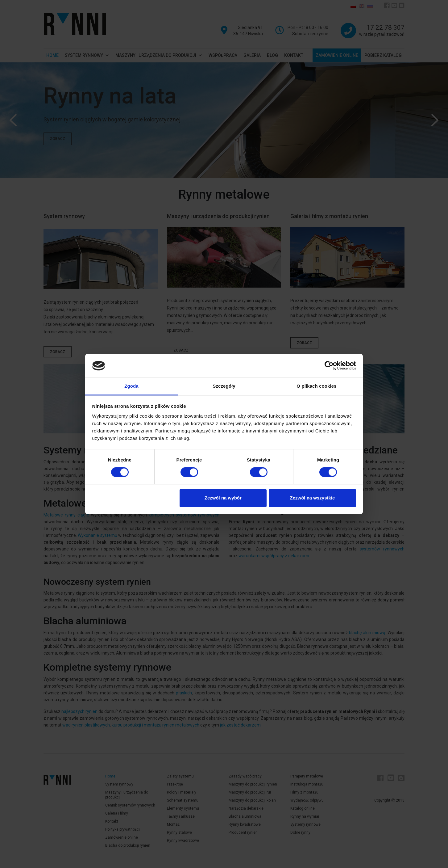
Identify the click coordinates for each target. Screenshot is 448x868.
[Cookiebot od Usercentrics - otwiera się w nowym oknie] (329, 366)
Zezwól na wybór (223, 498)
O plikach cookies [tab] (316, 386)
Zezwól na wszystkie (312, 498)
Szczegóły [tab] (224, 386)
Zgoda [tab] (131, 386)
